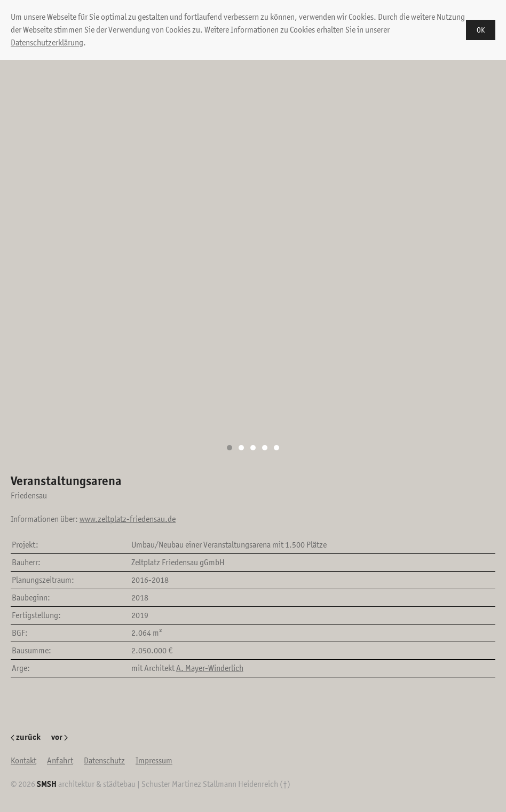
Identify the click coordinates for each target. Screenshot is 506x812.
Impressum (154, 760)
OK (481, 30)
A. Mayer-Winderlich (210, 668)
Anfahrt (60, 760)
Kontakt (23, 760)
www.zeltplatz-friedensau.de (128, 519)
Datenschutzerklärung (47, 42)
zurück (26, 737)
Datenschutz (104, 760)
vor (60, 737)
